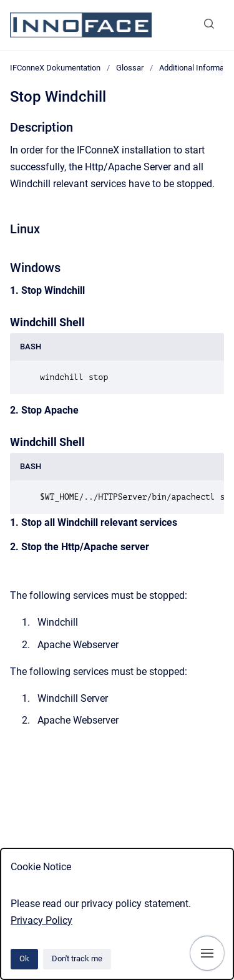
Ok (24, 958)
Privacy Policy (41, 920)
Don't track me (77, 958)
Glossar (130, 68)
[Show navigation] (207, 953)
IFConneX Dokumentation (55, 68)
